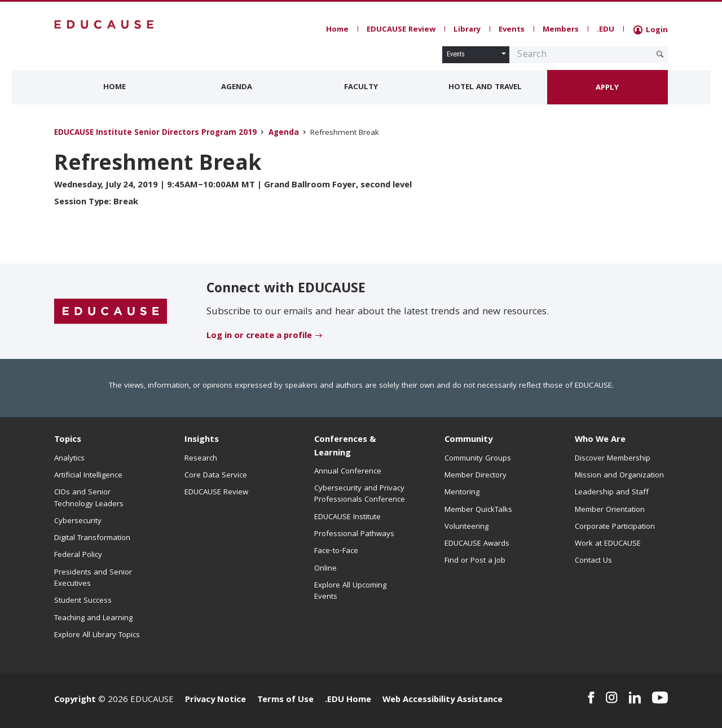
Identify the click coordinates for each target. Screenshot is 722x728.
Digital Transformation (92, 538)
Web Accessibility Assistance (443, 700)
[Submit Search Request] (660, 54)
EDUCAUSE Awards (477, 544)
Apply (607, 88)
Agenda (237, 87)
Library (467, 30)
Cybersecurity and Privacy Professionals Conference (360, 494)
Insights (202, 440)
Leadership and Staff (612, 493)
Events (512, 30)
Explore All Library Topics (97, 635)
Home (337, 30)
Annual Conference (348, 472)
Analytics (69, 459)
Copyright (75, 700)
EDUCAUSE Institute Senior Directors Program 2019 (155, 133)
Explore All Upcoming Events (350, 591)
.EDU (606, 30)
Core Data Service (216, 476)
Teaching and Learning (93, 619)
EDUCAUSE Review (401, 30)
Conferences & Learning (345, 447)
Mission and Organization (619, 476)
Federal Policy (78, 555)
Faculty (361, 87)
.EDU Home (348, 700)
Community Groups (478, 459)
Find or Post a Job (475, 561)
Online (325, 569)
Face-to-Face (336, 551)
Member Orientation (610, 510)
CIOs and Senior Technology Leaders (89, 498)
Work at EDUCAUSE (608, 544)
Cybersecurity (78, 521)
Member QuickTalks (478, 510)
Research (201, 459)
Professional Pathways (354, 534)
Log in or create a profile (259, 336)
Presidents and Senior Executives (93, 578)
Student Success (83, 601)
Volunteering (466, 527)
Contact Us (593, 561)
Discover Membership (613, 459)
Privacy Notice (215, 700)
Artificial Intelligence (88, 476)
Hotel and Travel (485, 87)
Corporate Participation (615, 527)
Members (561, 30)
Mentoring (462, 493)
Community (468, 440)
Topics (68, 440)
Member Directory (476, 476)
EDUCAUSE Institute (347, 518)
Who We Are (600, 440)
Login (651, 30)
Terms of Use (285, 700)
